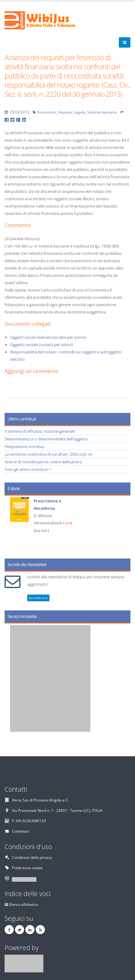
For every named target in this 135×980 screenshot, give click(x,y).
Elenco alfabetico (24, 904)
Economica (47, 112)
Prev (11, 525)
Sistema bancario (102, 112)
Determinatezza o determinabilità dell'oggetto (46, 439)
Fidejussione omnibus (24, 447)
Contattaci (21, 831)
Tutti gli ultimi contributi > (28, 469)
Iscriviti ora (38, 598)
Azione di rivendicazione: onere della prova (43, 462)
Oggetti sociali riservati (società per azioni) (48, 337)
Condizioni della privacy (32, 857)
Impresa (65, 112)
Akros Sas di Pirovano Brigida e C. (40, 800)
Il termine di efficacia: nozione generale (40, 431)
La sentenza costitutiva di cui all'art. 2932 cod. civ (49, 454)
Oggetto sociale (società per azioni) (42, 345)
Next (124, 525)
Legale (80, 112)
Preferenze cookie (27, 868)
